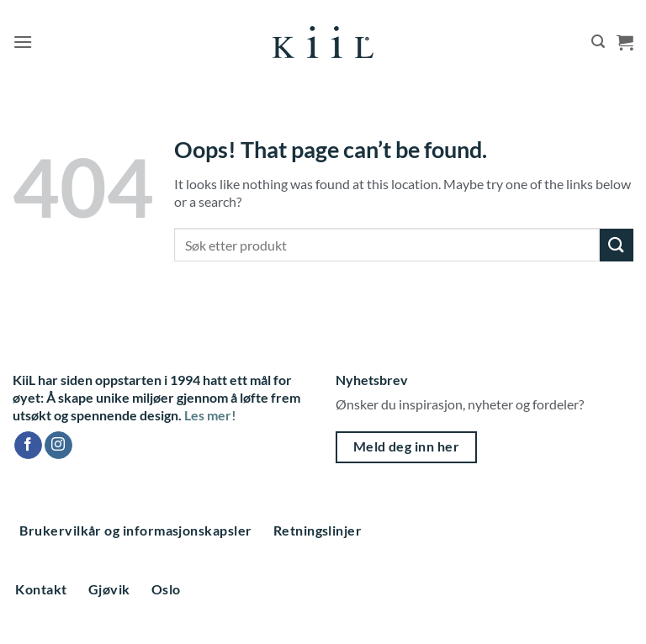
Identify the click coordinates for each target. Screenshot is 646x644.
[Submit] (617, 245)
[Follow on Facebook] (28, 446)
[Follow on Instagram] (58, 446)
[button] (23, 42)
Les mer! (210, 415)
